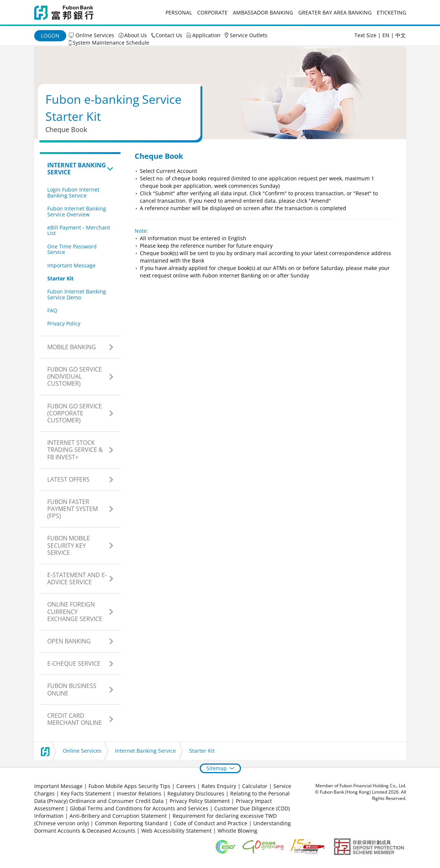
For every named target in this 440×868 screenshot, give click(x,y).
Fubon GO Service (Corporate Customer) (75, 413)
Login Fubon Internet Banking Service (73, 192)
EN (386, 35)
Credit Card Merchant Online (75, 719)
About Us (136, 35)
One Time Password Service (72, 249)
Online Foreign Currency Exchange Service (75, 611)
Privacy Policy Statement (200, 801)
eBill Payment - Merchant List (79, 230)
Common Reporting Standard (131, 823)
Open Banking (69, 641)
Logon (50, 36)
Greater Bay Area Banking (335, 12)
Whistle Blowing (237, 831)
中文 (401, 35)
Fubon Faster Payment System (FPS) (73, 509)
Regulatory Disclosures (196, 793)
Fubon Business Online (72, 689)
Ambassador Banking (263, 12)
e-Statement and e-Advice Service (77, 578)
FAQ (52, 310)
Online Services (95, 35)
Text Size (365, 35)
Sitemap (217, 768)
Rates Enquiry (219, 786)
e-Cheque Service (74, 663)
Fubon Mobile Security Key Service (69, 545)
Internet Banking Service (77, 169)
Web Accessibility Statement (176, 831)
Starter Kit (60, 278)
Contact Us (169, 35)
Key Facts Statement (86, 793)
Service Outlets (249, 35)
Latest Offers (68, 479)
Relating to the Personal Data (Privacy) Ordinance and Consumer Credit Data (162, 797)
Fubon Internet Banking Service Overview (77, 211)
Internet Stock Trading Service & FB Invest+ (75, 450)
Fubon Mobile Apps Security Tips (129, 786)
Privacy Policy (64, 323)
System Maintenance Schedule (111, 43)
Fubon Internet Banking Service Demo (77, 294)
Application (206, 35)
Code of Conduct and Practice (211, 823)
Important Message (71, 265)
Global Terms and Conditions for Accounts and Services (139, 808)
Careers (186, 786)
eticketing (391, 12)
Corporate (212, 12)
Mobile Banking (72, 347)
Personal (179, 12)
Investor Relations (139, 793)
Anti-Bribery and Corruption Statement (118, 816)
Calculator (255, 786)
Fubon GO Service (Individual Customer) (75, 376)
